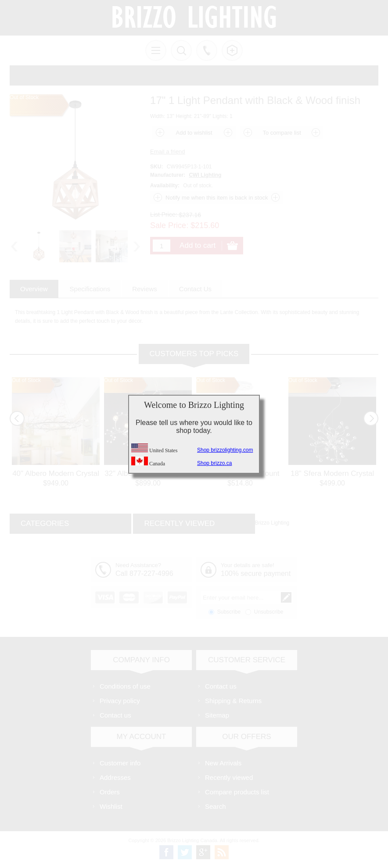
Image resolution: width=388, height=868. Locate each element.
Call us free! (207, 50)
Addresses (115, 777)
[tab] (34, 289)
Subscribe (229, 612)
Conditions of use (125, 686)
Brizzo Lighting (272, 523)
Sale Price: (169, 225)
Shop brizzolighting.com (225, 450)
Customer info (120, 763)
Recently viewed (229, 777)
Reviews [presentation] (145, 289)
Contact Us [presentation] (195, 289)
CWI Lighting (205, 175)
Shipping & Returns (233, 701)
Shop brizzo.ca (214, 463)
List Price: (163, 214)
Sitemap (217, 715)
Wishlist (111, 806)
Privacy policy (120, 701)
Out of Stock (26, 380)
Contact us (115, 715)
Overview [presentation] (34, 289)
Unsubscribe (269, 612)
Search (216, 806)
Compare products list (237, 792)
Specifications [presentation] (90, 289)
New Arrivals (223, 763)
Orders (110, 792)
